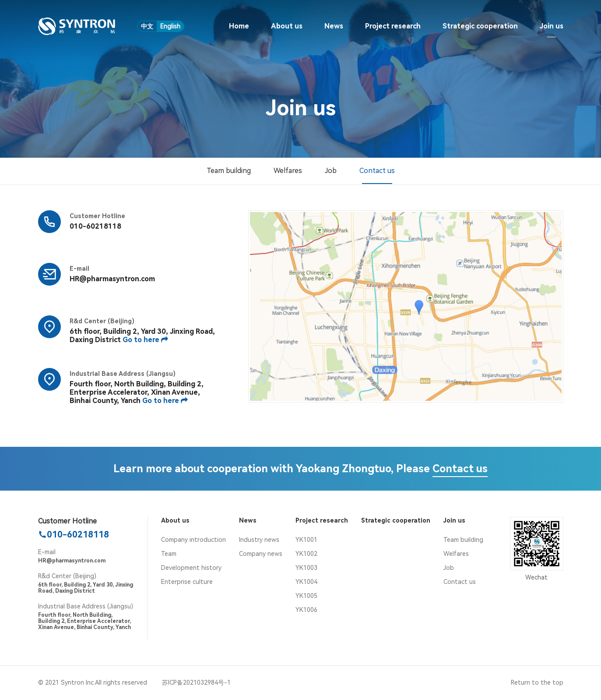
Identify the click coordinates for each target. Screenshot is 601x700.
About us (287, 26)
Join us (552, 26)
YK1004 (306, 582)
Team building (229, 171)
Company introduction (193, 540)
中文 (147, 26)
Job (331, 171)
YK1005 (306, 596)
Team (169, 554)
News (334, 26)
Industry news (259, 540)
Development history (191, 568)
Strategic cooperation (480, 26)
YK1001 (306, 540)
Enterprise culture (187, 582)
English (170, 26)
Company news (261, 554)
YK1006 (306, 610)
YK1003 (306, 568)
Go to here (145, 340)
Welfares (288, 171)
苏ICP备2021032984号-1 (196, 682)
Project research (393, 26)
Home (239, 26)
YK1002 (306, 554)
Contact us (377, 171)
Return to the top (537, 682)
